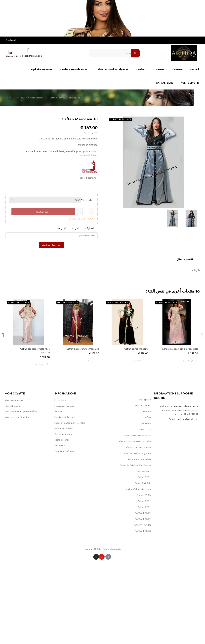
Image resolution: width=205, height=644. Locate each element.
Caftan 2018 (144, 429)
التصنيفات (145, 393)
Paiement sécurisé (64, 429)
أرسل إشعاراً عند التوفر (52, 245)
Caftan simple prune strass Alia (83, 349)
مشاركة (89, 228)
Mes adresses (12, 406)
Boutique (146, 424)
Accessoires (144, 471)
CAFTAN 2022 (143, 513)
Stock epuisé (144, 400)
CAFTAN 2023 (143, 531)
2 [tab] (104, 374)
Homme (147, 412)
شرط (197, 270)
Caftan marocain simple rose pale (180, 349)
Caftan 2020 (144, 495)
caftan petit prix (143, 483)
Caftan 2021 (144, 507)
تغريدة (75, 228)
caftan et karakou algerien (137, 453)
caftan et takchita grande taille (134, 441)
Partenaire (60, 445)
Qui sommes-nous (64, 434)
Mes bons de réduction (17, 417)
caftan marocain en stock (137, 435)
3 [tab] (101, 374)
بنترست (61, 228)
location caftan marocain (137, 489)
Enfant (148, 418)
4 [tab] (98, 374)
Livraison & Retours (65, 417)
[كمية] (86, 212)
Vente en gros (62, 440)
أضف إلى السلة (43, 212)
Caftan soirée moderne (136, 349)
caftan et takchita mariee (137, 447)
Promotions (60, 400)
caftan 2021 (144, 501)
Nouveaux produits (64, 406)
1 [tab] (108, 374)
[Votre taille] (45, 200)
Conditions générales (65, 451)
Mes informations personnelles (21, 412)
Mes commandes (14, 400)
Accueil (58, 412)
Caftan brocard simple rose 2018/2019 (35, 351)
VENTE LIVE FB (143, 406)
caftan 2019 (144, 477)
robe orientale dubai (139, 459)
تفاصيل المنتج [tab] (185, 259)
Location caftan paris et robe (70, 423)
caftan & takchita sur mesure (135, 465)
